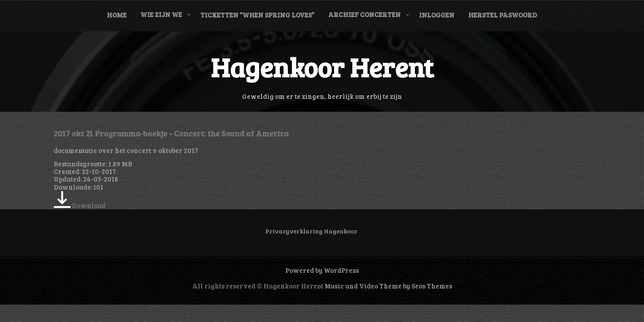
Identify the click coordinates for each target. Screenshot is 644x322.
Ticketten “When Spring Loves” (257, 15)
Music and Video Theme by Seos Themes (388, 286)
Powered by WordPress (322, 270)
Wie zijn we (161, 14)
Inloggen (437, 15)
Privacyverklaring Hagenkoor (311, 231)
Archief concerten (364, 14)
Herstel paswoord (503, 15)
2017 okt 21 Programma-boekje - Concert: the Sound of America (171, 133)
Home (117, 15)
